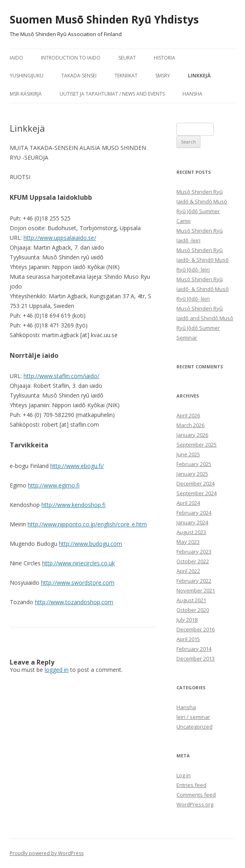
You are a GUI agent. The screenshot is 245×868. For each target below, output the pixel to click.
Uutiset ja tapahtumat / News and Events (112, 94)
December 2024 (196, 483)
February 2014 (194, 649)
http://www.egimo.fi (54, 485)
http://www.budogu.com (90, 544)
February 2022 (194, 581)
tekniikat (126, 76)
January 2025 (192, 474)
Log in (184, 775)
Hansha (192, 94)
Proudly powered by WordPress (47, 853)
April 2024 (188, 503)
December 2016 (196, 629)
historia (164, 58)
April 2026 (188, 415)
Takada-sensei (79, 76)
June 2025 (188, 454)
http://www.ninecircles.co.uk (78, 563)
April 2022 (188, 571)
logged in (57, 670)
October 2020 (193, 610)
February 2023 (194, 552)
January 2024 (192, 522)
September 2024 (197, 493)
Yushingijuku (27, 76)
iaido (16, 58)
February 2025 (194, 464)
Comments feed (196, 795)
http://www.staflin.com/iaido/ (61, 376)
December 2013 (196, 658)
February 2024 (194, 513)
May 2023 (188, 542)
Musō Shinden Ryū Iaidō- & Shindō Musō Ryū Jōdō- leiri (203, 260)
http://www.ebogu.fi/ (77, 466)
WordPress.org (195, 804)
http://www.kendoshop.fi (73, 505)
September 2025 (197, 445)
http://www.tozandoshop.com (74, 602)
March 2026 (190, 425)
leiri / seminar (193, 717)
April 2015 (188, 639)
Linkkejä (199, 76)
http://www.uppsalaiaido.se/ (60, 238)
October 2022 (193, 561)
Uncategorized (194, 727)
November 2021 (196, 590)
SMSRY (163, 76)
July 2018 (187, 620)
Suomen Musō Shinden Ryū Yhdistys (104, 19)
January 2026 (192, 435)
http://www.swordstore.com (78, 583)
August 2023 (191, 532)
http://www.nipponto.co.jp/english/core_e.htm (87, 524)
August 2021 (191, 600)
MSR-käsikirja (26, 94)
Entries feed (191, 785)
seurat (127, 58)
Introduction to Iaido (71, 58)
